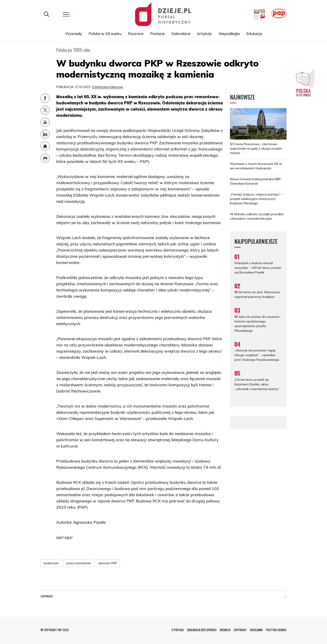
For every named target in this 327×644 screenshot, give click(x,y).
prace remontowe (79, 563)
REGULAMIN (256, 630)
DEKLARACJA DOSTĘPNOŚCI (202, 630)
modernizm (51, 563)
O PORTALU (178, 630)
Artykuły (204, 34)
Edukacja (254, 34)
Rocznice (136, 34)
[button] (285, 597)
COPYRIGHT (240, 630)
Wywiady (74, 34)
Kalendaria (181, 34)
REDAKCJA (225, 630)
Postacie (158, 34)
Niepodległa (229, 34)
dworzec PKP (108, 563)
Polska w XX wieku (105, 34)
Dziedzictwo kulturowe (108, 87)
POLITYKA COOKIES (276, 630)
